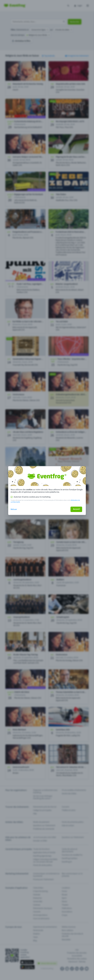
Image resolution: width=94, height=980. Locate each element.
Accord (76, 509)
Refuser (14, 509)
